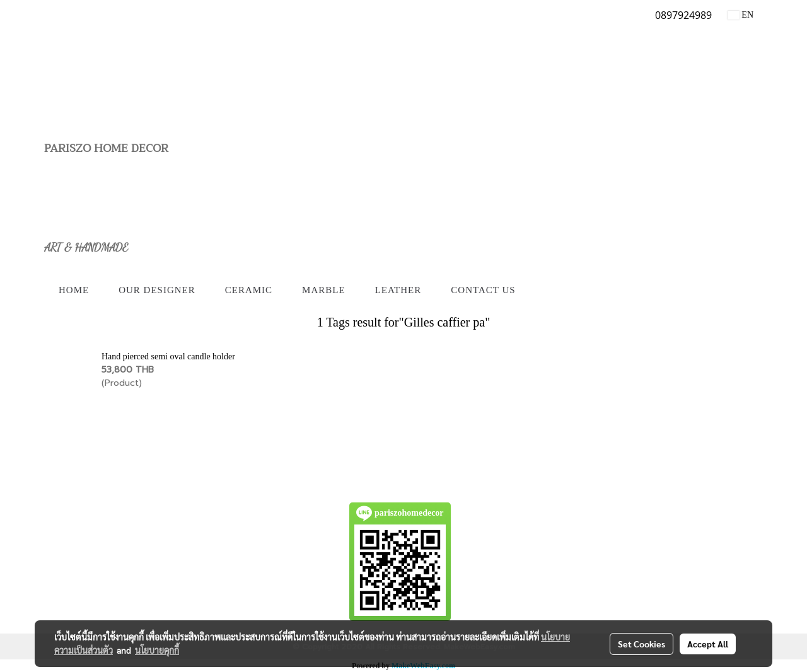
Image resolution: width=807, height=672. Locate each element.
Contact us (483, 290)
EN (740, 15)
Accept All (708, 644)
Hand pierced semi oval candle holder (168, 356)
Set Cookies (642, 644)
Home (74, 290)
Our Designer (157, 290)
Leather (398, 290)
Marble (324, 290)
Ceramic (249, 290)
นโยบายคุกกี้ (157, 650)
